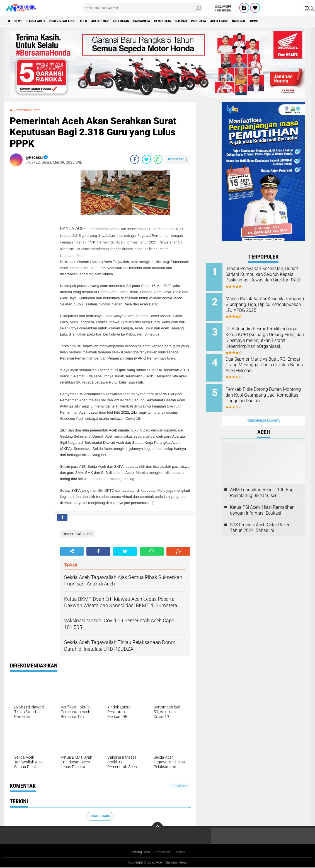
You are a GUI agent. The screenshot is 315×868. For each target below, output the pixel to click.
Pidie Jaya (250, 21)
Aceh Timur (276, 21)
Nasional (301, 21)
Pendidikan (205, 21)
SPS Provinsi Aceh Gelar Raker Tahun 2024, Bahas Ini (260, 515)
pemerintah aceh (78, 21)
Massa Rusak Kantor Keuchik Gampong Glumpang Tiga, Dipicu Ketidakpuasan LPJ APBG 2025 (270, 305)
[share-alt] (72, 551)
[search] (142, 8)
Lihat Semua (100, 816)
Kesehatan (152, 21)
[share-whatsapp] (158, 159)
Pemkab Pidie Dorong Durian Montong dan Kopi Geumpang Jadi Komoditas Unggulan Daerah (271, 390)
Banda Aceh (45, 21)
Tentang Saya (138, 852)
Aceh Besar (126, 21)
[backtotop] (157, 828)
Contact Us (163, 852)
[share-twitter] (146, 159)
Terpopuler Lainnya (263, 408)
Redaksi (183, 852)
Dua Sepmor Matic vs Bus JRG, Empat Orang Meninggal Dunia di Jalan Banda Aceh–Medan (270, 362)
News (23, 21)
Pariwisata (178, 21)
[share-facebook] (135, 159)
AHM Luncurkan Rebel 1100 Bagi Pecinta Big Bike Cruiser (262, 480)
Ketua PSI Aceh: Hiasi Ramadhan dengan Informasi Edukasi (262, 498)
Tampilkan (179, 786)
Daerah (228, 21)
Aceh (105, 21)
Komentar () (178, 159)
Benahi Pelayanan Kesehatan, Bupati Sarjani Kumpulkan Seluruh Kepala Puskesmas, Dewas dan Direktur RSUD (270, 277)
